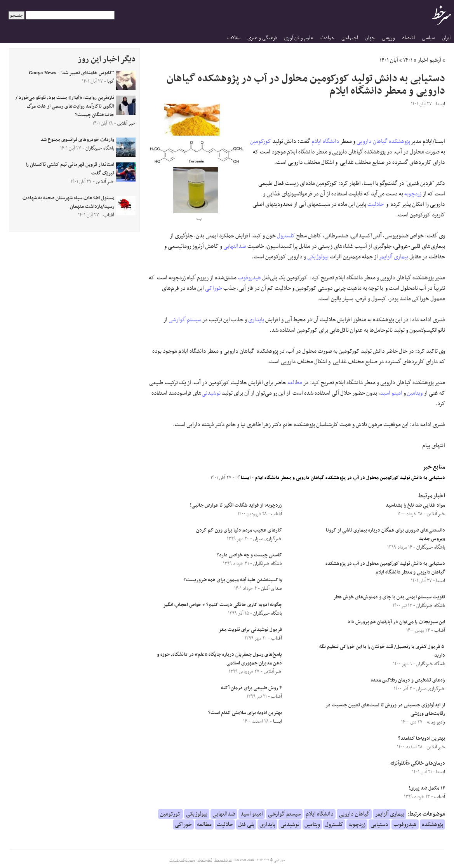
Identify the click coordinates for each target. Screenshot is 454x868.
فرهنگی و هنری (262, 38)
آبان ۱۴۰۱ (389, 60)
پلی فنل (246, 824)
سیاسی (428, 38)
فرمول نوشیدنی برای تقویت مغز (250, 630)
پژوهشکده (399, 141)
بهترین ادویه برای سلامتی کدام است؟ (245, 713)
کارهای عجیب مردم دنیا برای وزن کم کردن (239, 530)
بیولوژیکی (318, 257)
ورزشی (388, 38)
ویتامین (415, 393)
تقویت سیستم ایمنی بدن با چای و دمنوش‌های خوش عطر (389, 597)
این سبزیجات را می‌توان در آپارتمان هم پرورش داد (396, 622)
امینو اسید (391, 393)
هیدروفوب (249, 278)
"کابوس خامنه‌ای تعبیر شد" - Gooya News (71, 73)
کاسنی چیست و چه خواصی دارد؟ (249, 555)
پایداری (256, 320)
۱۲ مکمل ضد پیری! (427, 788)
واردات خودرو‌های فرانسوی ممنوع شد (77, 140)
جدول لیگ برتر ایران (182, 860)
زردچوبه (413, 194)
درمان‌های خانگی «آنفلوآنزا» (418, 763)
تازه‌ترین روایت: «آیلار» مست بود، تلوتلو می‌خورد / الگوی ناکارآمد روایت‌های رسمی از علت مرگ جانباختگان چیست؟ (65, 106)
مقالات (234, 38)
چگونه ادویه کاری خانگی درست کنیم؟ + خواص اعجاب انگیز (223, 605)
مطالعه (295, 383)
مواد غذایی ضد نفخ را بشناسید (415, 505)
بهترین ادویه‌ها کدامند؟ (422, 739)
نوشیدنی (211, 393)
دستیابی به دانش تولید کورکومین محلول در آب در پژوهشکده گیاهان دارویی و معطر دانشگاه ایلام (350, 478)
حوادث (327, 38)
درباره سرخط (223, 860)
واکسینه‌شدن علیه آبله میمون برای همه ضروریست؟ (233, 580)
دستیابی (379, 824)
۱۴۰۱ (408, 60)
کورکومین (261, 141)
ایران (446, 38)
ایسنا (243, 478)
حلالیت (376, 204)
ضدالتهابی (235, 246)
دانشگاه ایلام (325, 141)
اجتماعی (350, 38)
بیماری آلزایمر (394, 257)
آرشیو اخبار (429, 60)
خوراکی (214, 288)
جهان (370, 38)
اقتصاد (408, 38)
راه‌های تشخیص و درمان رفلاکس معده (408, 680)
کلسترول (286, 236)
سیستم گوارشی (185, 320)
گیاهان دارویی (372, 141)
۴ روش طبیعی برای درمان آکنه (251, 688)
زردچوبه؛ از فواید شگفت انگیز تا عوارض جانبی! (236, 505)
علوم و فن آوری (299, 38)
